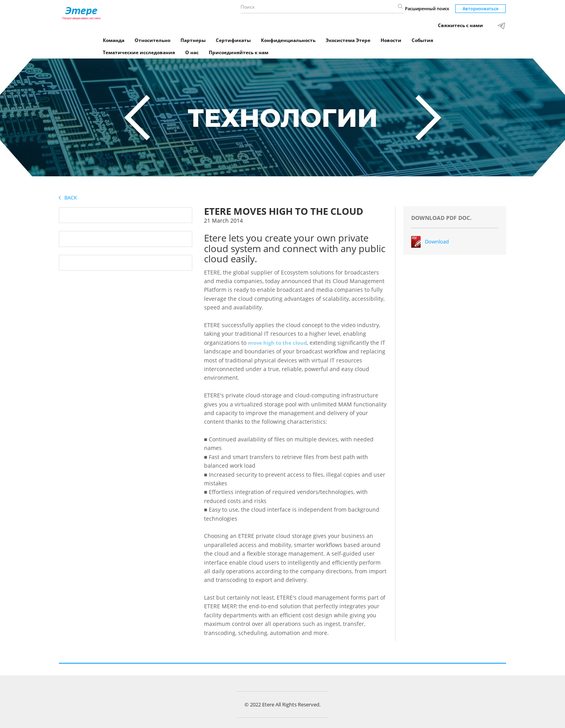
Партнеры (193, 40)
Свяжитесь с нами (460, 25)
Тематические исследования (139, 52)
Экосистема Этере (348, 40)
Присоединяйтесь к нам (239, 52)
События (422, 40)
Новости (391, 40)
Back (68, 198)
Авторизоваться (480, 8)
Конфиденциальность (288, 40)
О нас (192, 52)
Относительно (152, 40)
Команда (114, 40)
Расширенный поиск (427, 8)
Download (437, 241)
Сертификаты (233, 40)
